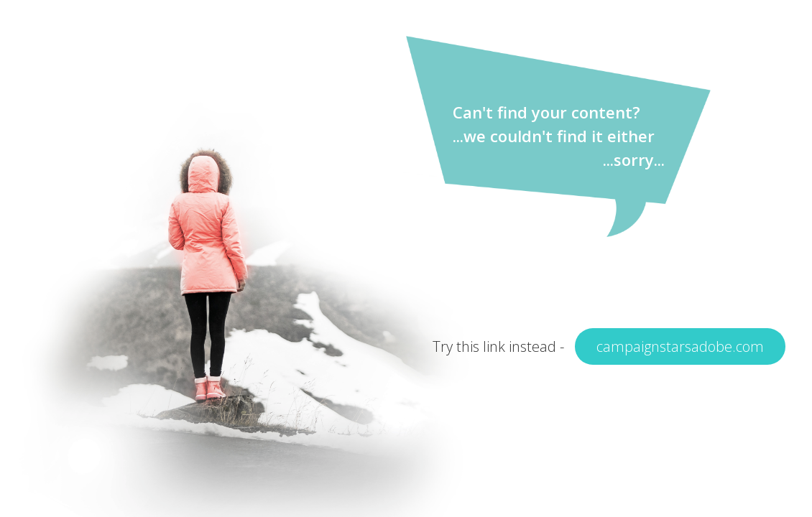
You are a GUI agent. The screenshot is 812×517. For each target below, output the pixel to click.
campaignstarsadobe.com (680, 346)
